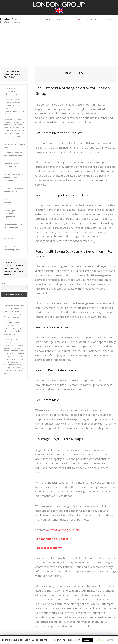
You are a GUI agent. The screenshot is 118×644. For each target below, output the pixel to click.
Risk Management (62, 19)
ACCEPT (88, 640)
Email (4, 283)
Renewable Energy (94, 19)
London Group (45, 19)
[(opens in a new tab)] (52, 539)
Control (110, 640)
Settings (100, 640)
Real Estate (78, 19)
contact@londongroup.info (63, 530)
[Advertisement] (59, 44)
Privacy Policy (110, 19)
